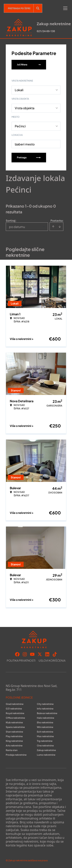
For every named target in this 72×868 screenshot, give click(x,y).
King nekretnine (14, 741)
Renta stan (12, 750)
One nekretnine (45, 746)
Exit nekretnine (45, 732)
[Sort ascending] (53, 227)
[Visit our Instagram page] (25, 654)
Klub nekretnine (14, 722)
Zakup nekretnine (46, 750)
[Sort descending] (60, 227)
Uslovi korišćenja (52, 660)
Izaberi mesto (25, 144)
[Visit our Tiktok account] (55, 654)
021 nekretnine (14, 709)
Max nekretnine (45, 736)
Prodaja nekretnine (16, 755)
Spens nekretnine (15, 727)
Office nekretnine (15, 718)
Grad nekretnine (15, 704)
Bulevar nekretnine (47, 713)
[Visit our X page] (40, 654)
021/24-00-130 (46, 31)
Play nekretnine (14, 736)
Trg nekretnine (45, 741)
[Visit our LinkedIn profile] (47, 654)
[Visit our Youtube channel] (32, 654)
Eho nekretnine (45, 722)
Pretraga (29, 157)
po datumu (17, 227)
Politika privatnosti (21, 660)
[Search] (38, 8)
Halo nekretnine (46, 718)
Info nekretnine (45, 709)
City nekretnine (45, 704)
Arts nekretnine (14, 746)
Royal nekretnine (15, 713)
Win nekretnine (45, 727)
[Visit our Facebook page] (17, 654)
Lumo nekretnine (46, 755)
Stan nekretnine (14, 732)
